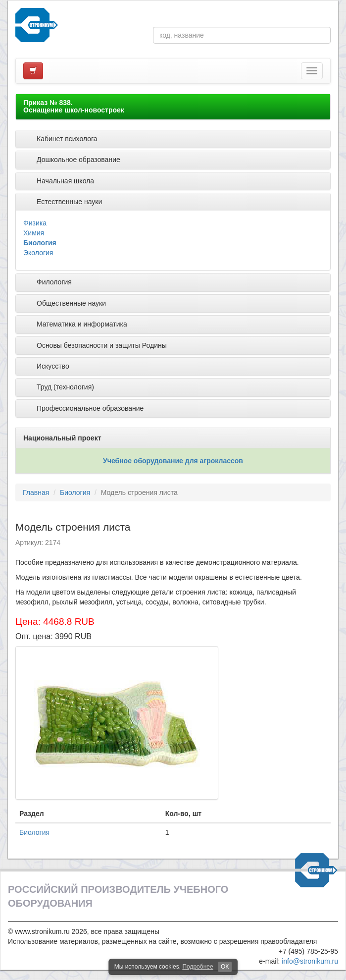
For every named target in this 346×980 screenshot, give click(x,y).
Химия (34, 233)
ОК (225, 967)
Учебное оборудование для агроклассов (173, 461)
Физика (35, 223)
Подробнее (198, 967)
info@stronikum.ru (310, 961)
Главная (36, 492)
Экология (38, 253)
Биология (40, 243)
